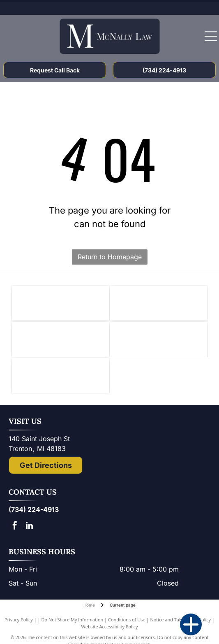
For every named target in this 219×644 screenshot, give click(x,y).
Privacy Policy (19, 620)
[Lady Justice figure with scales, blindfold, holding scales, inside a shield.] (159, 339)
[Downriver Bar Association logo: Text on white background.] (159, 303)
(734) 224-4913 (34, 509)
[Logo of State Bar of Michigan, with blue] (60, 339)
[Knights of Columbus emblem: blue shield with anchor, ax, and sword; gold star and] (60, 303)
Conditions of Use (127, 620)
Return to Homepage (110, 257)
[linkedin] (29, 527)
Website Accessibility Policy (110, 627)
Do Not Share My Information (72, 620)
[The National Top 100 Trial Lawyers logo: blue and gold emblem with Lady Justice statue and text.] (60, 375)
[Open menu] (211, 36)
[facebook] (15, 527)
